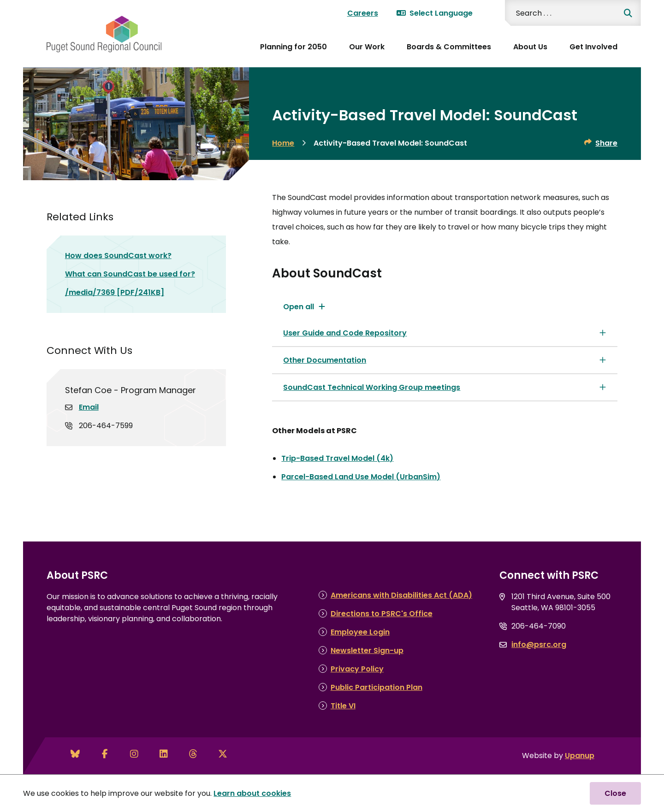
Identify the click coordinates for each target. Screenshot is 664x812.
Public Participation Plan (376, 687)
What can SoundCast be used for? (130, 274)
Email (89, 407)
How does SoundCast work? (118, 256)
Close (615, 793)
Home (283, 143)
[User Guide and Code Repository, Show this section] (445, 333)
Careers (363, 13)
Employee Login (360, 632)
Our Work (367, 47)
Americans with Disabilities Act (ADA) (401, 595)
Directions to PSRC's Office (382, 614)
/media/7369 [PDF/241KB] (115, 292)
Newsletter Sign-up (367, 650)
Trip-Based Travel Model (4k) (337, 458)
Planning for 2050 (293, 47)
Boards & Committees (449, 47)
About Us (530, 47)
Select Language (435, 13)
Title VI (343, 706)
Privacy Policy (357, 669)
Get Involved (593, 47)
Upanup (580, 756)
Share (606, 143)
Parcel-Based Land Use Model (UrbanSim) (361, 477)
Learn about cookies (252, 793)
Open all (299, 307)
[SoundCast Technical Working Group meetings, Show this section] (445, 387)
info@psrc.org (539, 644)
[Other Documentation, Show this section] (445, 360)
